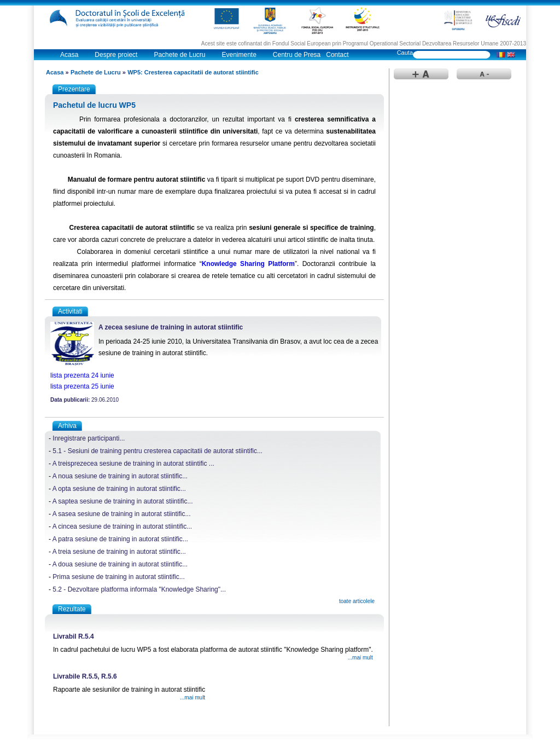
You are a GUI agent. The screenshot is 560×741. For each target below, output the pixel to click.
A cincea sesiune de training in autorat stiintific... (122, 526)
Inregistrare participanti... (89, 438)
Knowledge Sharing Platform (248, 264)
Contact (337, 55)
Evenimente (239, 55)
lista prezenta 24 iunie (82, 375)
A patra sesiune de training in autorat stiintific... (120, 539)
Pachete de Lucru (179, 55)
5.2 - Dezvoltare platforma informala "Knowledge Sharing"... (139, 589)
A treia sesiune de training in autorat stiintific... (119, 552)
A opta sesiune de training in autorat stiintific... (119, 489)
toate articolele (357, 601)
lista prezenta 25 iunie (82, 386)
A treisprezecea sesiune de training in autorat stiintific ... (133, 464)
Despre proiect (116, 55)
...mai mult (360, 658)
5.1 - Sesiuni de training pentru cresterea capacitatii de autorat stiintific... (157, 451)
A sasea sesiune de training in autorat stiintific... (122, 514)
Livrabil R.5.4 (74, 636)
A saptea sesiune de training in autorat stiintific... (123, 501)
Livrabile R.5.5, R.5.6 (85, 676)
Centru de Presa (297, 55)
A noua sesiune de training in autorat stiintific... (120, 476)
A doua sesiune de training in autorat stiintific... (120, 564)
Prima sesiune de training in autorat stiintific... (118, 577)
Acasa (69, 55)
